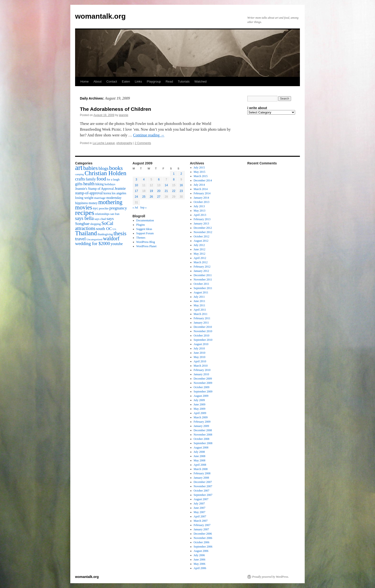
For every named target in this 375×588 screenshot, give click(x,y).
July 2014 (199, 185)
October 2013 (202, 202)
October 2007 (202, 491)
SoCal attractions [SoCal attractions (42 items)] (94, 226)
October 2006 (202, 542)
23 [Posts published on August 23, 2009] (181, 191)
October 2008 (202, 439)
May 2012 (200, 254)
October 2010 (202, 336)
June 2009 (200, 404)
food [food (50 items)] (101, 179)
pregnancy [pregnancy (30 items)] (118, 208)
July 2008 (199, 452)
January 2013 (201, 224)
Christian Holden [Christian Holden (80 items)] (106, 173)
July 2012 (199, 245)
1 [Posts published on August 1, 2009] (174, 174)
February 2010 (202, 370)
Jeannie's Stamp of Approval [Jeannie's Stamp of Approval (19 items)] (94, 189)
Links (138, 81)
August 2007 (201, 499)
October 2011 (201, 284)
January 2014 (201, 198)
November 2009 (203, 383)
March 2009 (201, 417)
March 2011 (201, 314)
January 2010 (201, 374)
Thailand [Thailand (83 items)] (86, 233)
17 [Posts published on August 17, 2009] (136, 191)
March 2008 (201, 469)
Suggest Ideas (144, 229)
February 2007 (202, 525)
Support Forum (145, 233)
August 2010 (201, 344)
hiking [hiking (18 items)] (99, 184)
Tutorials (184, 81)
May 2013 (200, 211)
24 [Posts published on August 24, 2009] (136, 197)
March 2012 (201, 262)
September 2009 (203, 392)
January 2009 (201, 426)
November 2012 (203, 232)
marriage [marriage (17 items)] (100, 198)
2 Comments (143, 143)
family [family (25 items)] (91, 179)
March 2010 (201, 366)
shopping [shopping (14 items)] (95, 224)
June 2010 (200, 353)
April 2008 (200, 465)
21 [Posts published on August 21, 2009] (166, 191)
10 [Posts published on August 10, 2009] (136, 185)
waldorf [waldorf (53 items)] (111, 238)
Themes (141, 238)
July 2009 (199, 400)
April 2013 (200, 215)
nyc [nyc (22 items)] (95, 208)
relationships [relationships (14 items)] (102, 214)
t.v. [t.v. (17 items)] (115, 229)
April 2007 (200, 516)
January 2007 (201, 529)
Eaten (126, 81)
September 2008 (203, 443)
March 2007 (201, 521)
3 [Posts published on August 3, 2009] (136, 179)
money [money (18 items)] (93, 203)
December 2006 (203, 534)
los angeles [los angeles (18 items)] (119, 193)
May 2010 (200, 357)
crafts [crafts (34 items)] (80, 179)
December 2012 (203, 228)
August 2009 (201, 396)
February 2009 (202, 422)
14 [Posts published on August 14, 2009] (166, 185)
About (98, 81)
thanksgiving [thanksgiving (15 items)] (105, 234)
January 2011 (201, 323)
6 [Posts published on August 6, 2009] (159, 179)
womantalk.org (100, 16)
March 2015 (201, 176)
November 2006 (203, 538)
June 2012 (200, 249)
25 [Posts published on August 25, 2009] (144, 197)
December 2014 (203, 180)
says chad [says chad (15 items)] (100, 219)
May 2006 (200, 564)
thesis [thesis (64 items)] (120, 233)
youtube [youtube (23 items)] (117, 244)
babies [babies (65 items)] (91, 168)
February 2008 (202, 473)
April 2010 (200, 361)
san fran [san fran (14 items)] (115, 214)
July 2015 (199, 168)
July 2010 (199, 348)
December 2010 (203, 327)
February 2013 (202, 219)
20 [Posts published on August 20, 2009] (159, 191)
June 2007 (200, 508)
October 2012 (202, 236)
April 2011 (200, 310)
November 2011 (203, 280)
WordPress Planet (146, 246)
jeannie (124, 115)
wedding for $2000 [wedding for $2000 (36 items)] (93, 244)
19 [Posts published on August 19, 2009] (151, 191)
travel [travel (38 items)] (80, 239)
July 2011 (199, 297)
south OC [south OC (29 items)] (104, 229)
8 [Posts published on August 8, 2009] (174, 179)
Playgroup (154, 81)
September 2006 (203, 547)
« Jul (135, 207)
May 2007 (200, 512)
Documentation (145, 220)
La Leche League (104, 143)
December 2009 (203, 379)
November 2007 (203, 486)
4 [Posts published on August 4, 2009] (144, 179)
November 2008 (203, 435)
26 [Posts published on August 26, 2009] (151, 197)
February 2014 (202, 193)
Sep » (143, 207)
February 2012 (202, 267)
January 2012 (201, 271)
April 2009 (200, 413)
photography (124, 143)
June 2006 (200, 560)
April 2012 (200, 258)
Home (85, 81)
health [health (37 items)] (89, 184)
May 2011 (200, 305)
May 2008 (200, 460)
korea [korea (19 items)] (107, 193)
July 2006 (199, 555)
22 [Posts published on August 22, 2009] (174, 191)
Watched (201, 81)
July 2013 (199, 206)
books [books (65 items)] (116, 168)
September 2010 (203, 340)
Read (169, 81)
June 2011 (200, 301)
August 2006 (201, 551)
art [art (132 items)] (79, 168)
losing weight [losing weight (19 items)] (84, 198)
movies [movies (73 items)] (84, 207)
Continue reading (149, 135)
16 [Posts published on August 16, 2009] (181, 185)
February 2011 (202, 318)
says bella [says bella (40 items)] (84, 218)
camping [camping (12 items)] (80, 174)
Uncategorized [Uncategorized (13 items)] (94, 239)
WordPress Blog (146, 242)
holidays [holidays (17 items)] (110, 184)
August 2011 (201, 292)
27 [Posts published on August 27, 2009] (159, 197)
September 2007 (203, 495)
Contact (112, 81)
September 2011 (203, 288)
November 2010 (203, 331)
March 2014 (201, 189)
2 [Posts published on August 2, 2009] (181, 174)
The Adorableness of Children (116, 109)
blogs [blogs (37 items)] (104, 168)
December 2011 (203, 275)
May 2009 (200, 409)
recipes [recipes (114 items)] (85, 213)
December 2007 (203, 482)
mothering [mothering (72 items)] (110, 202)
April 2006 (200, 568)
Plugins (141, 225)
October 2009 (202, 387)
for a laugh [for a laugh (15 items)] (113, 179)
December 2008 (203, 430)
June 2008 (200, 456)
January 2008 (201, 478)
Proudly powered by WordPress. (270, 577)
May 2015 (200, 172)
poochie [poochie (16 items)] (104, 208)
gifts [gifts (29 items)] (79, 184)
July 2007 (199, 504)
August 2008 (201, 448)
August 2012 (201, 241)
